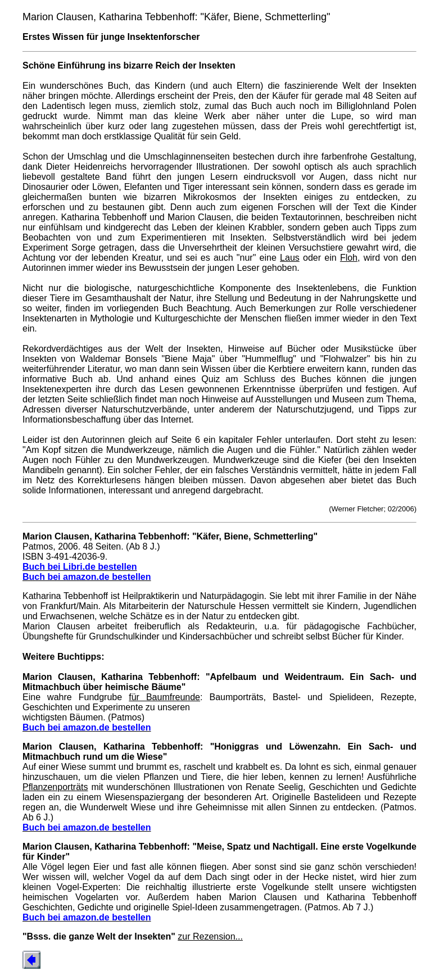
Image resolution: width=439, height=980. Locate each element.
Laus (290, 258)
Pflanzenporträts (55, 787)
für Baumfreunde (164, 697)
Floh (349, 258)
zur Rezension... (210, 936)
